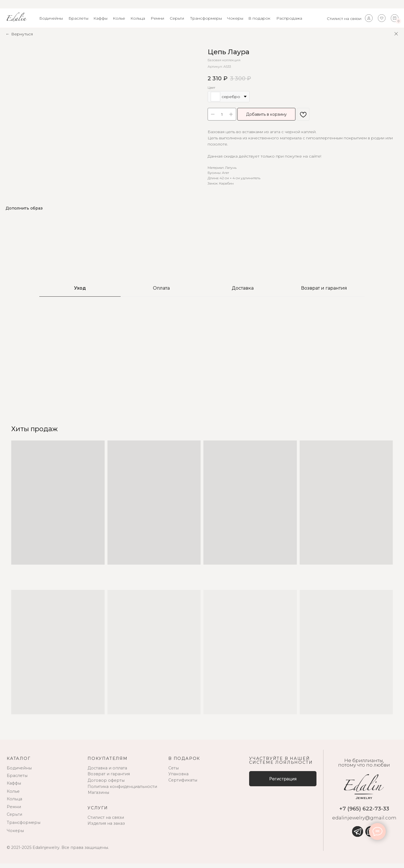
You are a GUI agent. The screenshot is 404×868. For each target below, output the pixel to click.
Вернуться (22, 34)
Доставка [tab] (243, 293)
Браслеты (78, 18)
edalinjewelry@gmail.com (364, 822)
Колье (119, 18)
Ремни (157, 18)
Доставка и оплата (107, 773)
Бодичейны (51, 18)
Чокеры (235, 18)
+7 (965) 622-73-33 (364, 813)
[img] (357, 836)
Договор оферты (106, 785)
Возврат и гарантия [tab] (324, 293)
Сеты (174, 773)
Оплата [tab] (161, 293)
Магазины (98, 797)
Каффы (100, 18)
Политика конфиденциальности (122, 791)
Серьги (177, 18)
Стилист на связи (344, 19)
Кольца (138, 18)
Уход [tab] (80, 293)
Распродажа (289, 18)
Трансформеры (206, 18)
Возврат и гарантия (109, 779)
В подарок (259, 18)
